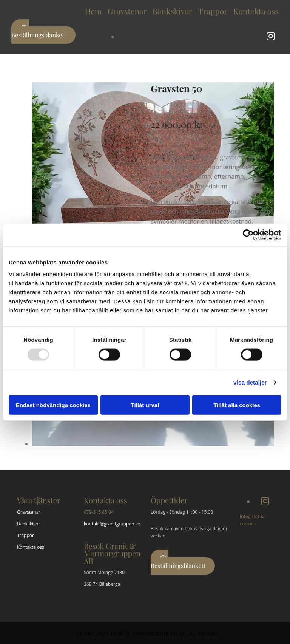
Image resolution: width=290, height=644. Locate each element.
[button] (43, 32)
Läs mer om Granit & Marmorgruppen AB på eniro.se (145, 633)
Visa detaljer (250, 382)
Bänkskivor (173, 11)
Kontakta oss (256, 11)
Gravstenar (127, 11)
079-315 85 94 (99, 512)
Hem (93, 11)
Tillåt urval (145, 405)
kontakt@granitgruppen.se (112, 524)
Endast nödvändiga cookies (53, 405)
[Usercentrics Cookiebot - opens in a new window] (248, 235)
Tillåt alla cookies (237, 405)
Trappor (213, 11)
